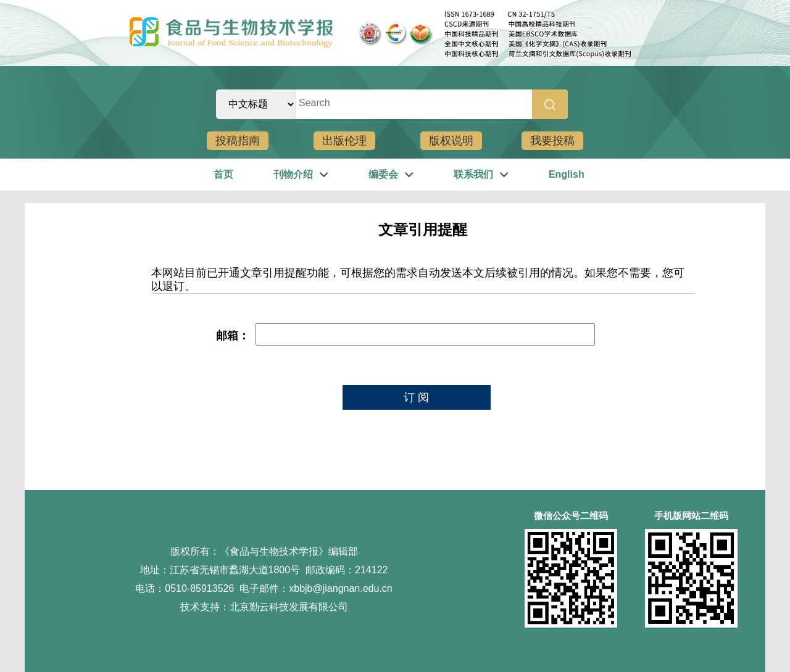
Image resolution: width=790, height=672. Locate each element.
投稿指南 (238, 141)
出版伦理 (344, 141)
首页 (223, 174)
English (567, 174)
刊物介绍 (293, 174)
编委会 (383, 174)
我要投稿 (552, 141)
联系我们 (473, 174)
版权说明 (451, 141)
